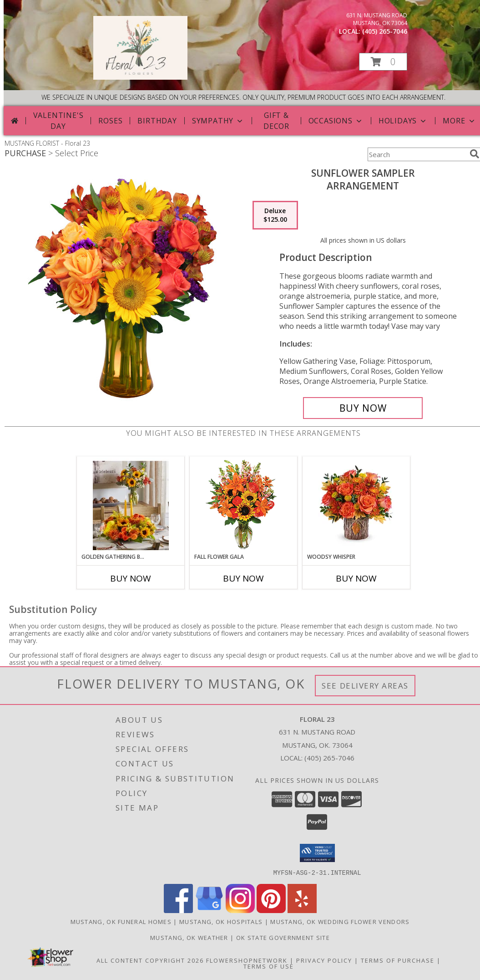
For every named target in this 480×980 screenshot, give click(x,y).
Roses (110, 121)
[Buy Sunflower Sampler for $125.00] (363, 408)
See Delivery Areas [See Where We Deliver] (365, 686)
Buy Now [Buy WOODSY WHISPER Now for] (356, 578)
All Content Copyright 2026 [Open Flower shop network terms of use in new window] (150, 960)
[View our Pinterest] (271, 910)
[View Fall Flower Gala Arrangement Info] (244, 505)
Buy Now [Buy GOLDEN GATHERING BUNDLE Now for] (131, 578)
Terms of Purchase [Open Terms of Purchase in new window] (398, 960)
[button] (383, 62)
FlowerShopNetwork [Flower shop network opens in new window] (247, 960)
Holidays (403, 121)
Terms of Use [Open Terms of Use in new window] (269, 966)
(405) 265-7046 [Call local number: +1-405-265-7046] (385, 31)
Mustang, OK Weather (189, 937)
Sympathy (218, 121)
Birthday (157, 121)
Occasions (336, 121)
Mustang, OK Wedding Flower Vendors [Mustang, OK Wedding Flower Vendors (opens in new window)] (340, 921)
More (459, 121)
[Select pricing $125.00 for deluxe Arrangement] (275, 215)
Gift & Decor (276, 121)
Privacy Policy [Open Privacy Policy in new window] (324, 960)
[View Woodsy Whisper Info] (356, 505)
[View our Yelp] (302, 910)
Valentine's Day (58, 121)
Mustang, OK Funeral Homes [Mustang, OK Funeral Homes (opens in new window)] (121, 921)
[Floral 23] (140, 77)
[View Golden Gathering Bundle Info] (131, 505)
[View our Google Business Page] (209, 910)
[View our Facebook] (178, 910)
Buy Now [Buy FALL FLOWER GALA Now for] (243, 578)
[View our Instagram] (240, 910)
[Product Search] (417, 154)
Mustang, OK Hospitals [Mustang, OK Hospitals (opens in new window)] (221, 921)
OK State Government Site (283, 937)
